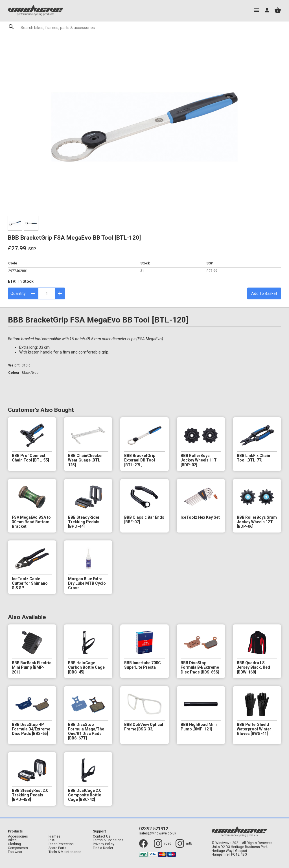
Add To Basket (264, 293)
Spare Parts (57, 848)
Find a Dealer (103, 848)
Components (18, 848)
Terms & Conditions (108, 840)
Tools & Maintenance (65, 852)
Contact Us (102, 837)
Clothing (14, 844)
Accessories (18, 837)
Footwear (15, 852)
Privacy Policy (104, 844)
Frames (54, 837)
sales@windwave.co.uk (158, 833)
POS (52, 840)
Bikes (12, 840)
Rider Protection (61, 844)
